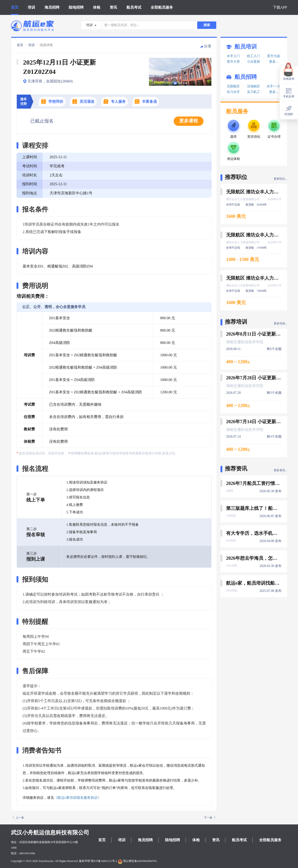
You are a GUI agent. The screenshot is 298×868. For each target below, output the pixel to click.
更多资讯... (280, 470)
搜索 (207, 25)
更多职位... (280, 179)
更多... (274, 62)
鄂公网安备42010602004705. (138, 861)
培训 (31, 7)
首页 (15, 7)
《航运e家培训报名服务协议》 (78, 798)
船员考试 (134, 7)
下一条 (210, 818)
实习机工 (254, 92)
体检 (97, 7)
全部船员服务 (162, 7)
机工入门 (254, 56)
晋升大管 (233, 62)
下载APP (280, 7)
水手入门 (233, 56)
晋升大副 (274, 56)
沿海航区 (254, 86)
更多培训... (280, 323)
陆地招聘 (76, 7)
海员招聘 (52, 7)
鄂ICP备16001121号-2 (104, 861)
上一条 (18, 818)
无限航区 (233, 86)
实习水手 (233, 92)
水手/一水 (274, 86)
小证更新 (254, 62)
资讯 (113, 7)
